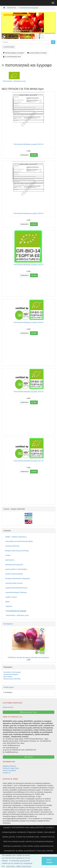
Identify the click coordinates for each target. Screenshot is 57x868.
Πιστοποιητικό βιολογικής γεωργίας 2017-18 (28, 461)
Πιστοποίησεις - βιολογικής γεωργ (14, 81)
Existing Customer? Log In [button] (28, 712)
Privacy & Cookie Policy (11, 768)
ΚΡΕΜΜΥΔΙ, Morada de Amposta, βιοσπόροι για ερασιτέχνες (29, 657)
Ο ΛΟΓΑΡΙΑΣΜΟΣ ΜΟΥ (12, 57)
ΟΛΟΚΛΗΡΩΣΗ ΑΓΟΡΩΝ (37, 53)
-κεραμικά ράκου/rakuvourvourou (16, 588)
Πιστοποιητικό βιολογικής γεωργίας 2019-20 (28, 322)
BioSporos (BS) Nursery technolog (17, 551)
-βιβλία (7, 602)
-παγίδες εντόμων (11, 597)
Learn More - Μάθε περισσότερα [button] (19, 866)
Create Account (8, 707)
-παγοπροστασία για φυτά (14, 583)
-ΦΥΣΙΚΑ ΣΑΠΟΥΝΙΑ (12, 546)
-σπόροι (8, 555)
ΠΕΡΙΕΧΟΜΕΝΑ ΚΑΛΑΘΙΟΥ (14, 53)
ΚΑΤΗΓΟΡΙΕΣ (9, 47)
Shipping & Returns (9, 766)
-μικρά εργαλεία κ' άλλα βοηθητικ (16, 569)
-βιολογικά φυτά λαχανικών (14, 565)
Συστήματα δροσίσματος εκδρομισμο (18, 578)
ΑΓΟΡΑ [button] (34, 155)
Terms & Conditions (9, 770)
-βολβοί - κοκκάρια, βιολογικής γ (16, 537)
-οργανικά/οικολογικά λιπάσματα (16, 592)
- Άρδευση (8, 606)
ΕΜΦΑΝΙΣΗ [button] (25, 155)
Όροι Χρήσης (8, 677)
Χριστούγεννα (10, 560)
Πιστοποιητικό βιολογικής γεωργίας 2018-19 (28, 392)
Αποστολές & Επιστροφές (12, 672)
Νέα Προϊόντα (8, 624)
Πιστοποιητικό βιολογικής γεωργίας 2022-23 (28, 265)
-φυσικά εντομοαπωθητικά (14, 574)
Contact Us (7, 773)
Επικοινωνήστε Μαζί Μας (12, 679)
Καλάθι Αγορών (9, 687)
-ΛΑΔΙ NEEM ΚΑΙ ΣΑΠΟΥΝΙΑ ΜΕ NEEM (19, 541)
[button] (37, 861)
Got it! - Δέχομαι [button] (49, 861)
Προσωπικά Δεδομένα (11, 674)
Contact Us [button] (29, 757)
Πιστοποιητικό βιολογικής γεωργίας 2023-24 (28, 144)
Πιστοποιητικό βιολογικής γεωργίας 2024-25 (28, 213)
